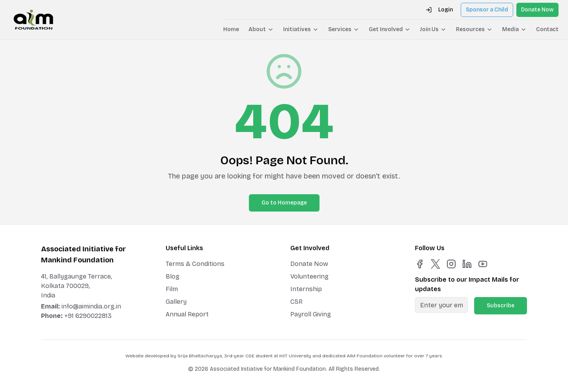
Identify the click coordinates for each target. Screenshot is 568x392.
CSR (296, 302)
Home (231, 29)
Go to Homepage (284, 203)
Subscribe (501, 306)
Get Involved (390, 29)
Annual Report (187, 314)
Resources (474, 29)
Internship (306, 289)
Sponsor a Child (487, 10)
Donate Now (537, 10)
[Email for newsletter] (441, 305)
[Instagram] (451, 264)
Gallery (176, 302)
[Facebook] (420, 264)
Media (514, 29)
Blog (173, 276)
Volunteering (309, 276)
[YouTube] (483, 264)
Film (172, 289)
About (261, 29)
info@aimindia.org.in (91, 306)
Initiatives (301, 29)
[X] (435, 264)
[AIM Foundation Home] (33, 20)
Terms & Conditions (195, 264)
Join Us (433, 29)
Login (439, 10)
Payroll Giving (311, 314)
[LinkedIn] (467, 264)
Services (344, 29)
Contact (547, 29)
